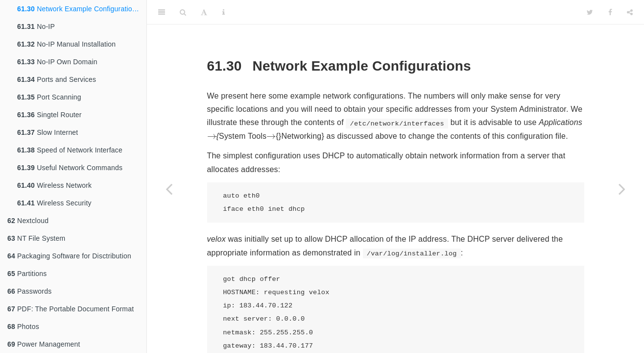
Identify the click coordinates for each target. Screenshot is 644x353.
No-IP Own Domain (57, 62)
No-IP (36, 26)
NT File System (36, 238)
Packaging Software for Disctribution (69, 256)
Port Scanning (49, 97)
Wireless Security (54, 203)
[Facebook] (610, 12)
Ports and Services (57, 79)
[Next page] (622, 189)
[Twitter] (590, 12)
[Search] (183, 12)
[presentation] (212, 137)
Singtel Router (49, 115)
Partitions (27, 274)
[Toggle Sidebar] (162, 12)
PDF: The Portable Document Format (71, 309)
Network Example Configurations (78, 9)
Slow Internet (48, 132)
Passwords (29, 291)
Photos (23, 327)
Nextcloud (28, 221)
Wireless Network (54, 185)
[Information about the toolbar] (224, 12)
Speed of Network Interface (70, 150)
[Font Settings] (204, 12)
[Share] (630, 12)
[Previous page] (169, 189)
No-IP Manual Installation (66, 44)
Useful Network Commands (70, 168)
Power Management (44, 344)
